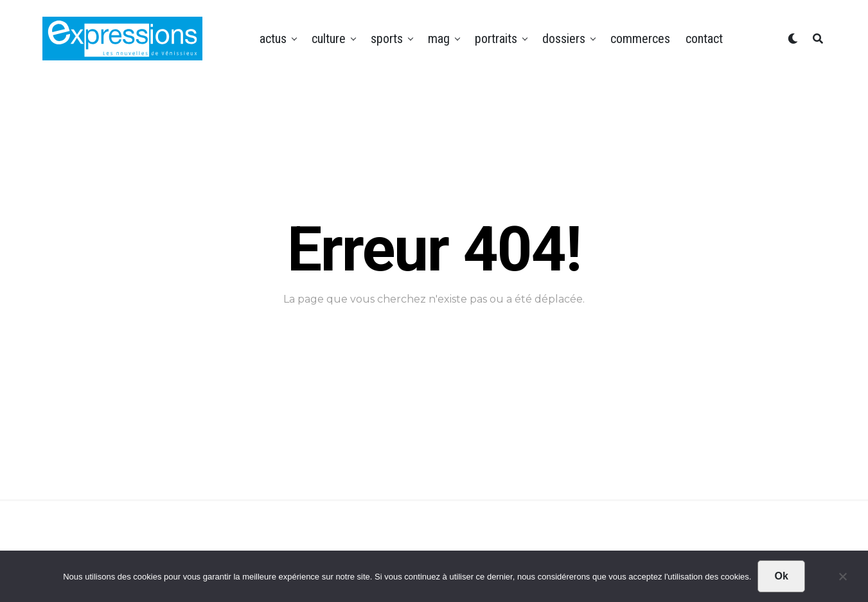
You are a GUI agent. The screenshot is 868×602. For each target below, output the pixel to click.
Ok (781, 576)
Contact (704, 39)
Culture (329, 39)
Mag (439, 39)
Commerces (640, 39)
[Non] (842, 580)
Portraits (496, 39)
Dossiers (564, 39)
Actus (273, 39)
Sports (387, 39)
